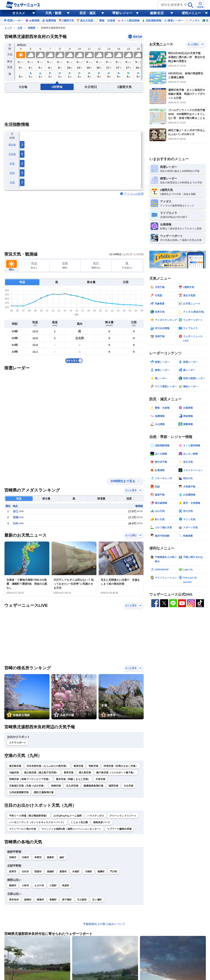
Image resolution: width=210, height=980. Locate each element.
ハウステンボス (96, 816)
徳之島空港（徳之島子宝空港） (41, 773)
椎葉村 (40, 900)
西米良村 (14, 900)
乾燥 (12, 164)
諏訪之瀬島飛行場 (44, 792)
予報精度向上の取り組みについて (104, 924)
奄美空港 (78, 766)
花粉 (12, 173)
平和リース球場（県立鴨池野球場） (29, 816)
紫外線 (12, 145)
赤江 (16, 511)
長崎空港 (56, 786)
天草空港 (100, 779)
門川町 (114, 872)
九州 (20, 28)
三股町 (53, 885)
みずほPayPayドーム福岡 (68, 816)
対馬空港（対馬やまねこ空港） (121, 766)
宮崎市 (13, 857)
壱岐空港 (93, 766)
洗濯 (12, 182)
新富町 (63, 872)
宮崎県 (32, 28)
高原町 (66, 885)
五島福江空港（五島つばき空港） (27, 786)
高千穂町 (67, 900)
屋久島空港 (85, 773)
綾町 (62, 857)
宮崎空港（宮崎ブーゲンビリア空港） (30, 779)
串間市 (38, 857)
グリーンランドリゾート (123, 816)
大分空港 (128, 786)
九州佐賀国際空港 (19, 792)
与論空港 (14, 773)
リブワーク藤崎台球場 (119, 829)
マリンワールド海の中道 (23, 829)
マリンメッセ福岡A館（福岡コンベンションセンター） (71, 829)
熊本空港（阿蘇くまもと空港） (73, 779)
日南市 (25, 857)
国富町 (51, 857)
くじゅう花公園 (79, 822)
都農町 (101, 872)
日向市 (25, 872)
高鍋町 (51, 872)
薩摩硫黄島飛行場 (93, 786)
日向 (16, 523)
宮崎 (16, 517)
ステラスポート (18, 743)
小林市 (25, 885)
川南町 (88, 872)
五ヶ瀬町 (97, 900)
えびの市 (39, 885)
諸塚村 (28, 900)
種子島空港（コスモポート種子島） (116, 773)
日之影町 (82, 900)
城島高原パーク (102, 822)
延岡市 (13, 872)
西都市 (38, 872)
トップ (8, 28)
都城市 (13, 885)
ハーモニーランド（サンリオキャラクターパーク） (37, 822)
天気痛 (12, 154)
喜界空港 (69, 773)
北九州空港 (72, 786)
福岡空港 (113, 786)
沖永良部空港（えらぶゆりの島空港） (47, 766)
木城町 (76, 872)
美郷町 (53, 900)
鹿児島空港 (15, 766)
